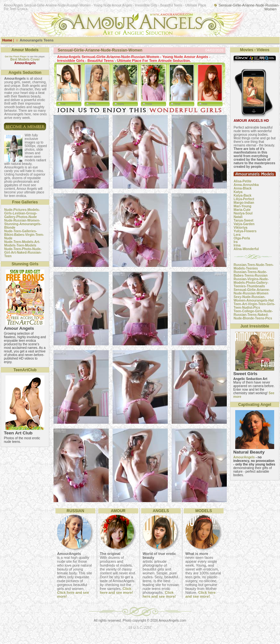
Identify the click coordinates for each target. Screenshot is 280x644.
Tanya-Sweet (243, 220)
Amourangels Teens (37, 40)
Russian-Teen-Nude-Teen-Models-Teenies (254, 267)
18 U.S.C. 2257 (140, 628)
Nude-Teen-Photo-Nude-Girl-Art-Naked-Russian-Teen (23, 253)
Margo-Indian (244, 203)
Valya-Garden (244, 224)
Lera (237, 235)
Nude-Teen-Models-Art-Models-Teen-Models (22, 244)
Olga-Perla (242, 238)
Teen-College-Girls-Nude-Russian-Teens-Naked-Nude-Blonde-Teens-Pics (253, 315)
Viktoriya (240, 228)
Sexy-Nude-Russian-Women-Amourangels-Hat (254, 299)
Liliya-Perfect (244, 199)
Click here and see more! (117, 591)
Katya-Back (243, 195)
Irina (237, 245)
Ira (236, 242)
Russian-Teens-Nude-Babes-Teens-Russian (251, 274)
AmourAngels (244, 457)
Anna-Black (243, 188)
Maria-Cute (242, 210)
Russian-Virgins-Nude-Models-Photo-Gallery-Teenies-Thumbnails (251, 283)
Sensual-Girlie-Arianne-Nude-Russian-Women (252, 292)
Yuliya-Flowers (245, 231)
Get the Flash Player (16, 57)
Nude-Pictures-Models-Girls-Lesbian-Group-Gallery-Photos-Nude (22, 213)
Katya (238, 192)
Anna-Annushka (246, 185)
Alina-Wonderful (246, 249)
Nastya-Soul (243, 213)
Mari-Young (243, 206)
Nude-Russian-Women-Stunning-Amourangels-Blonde (23, 224)
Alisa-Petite (243, 181)
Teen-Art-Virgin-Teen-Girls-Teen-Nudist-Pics (254, 306)
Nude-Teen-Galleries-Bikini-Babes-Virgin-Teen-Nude (24, 235)
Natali (238, 217)
